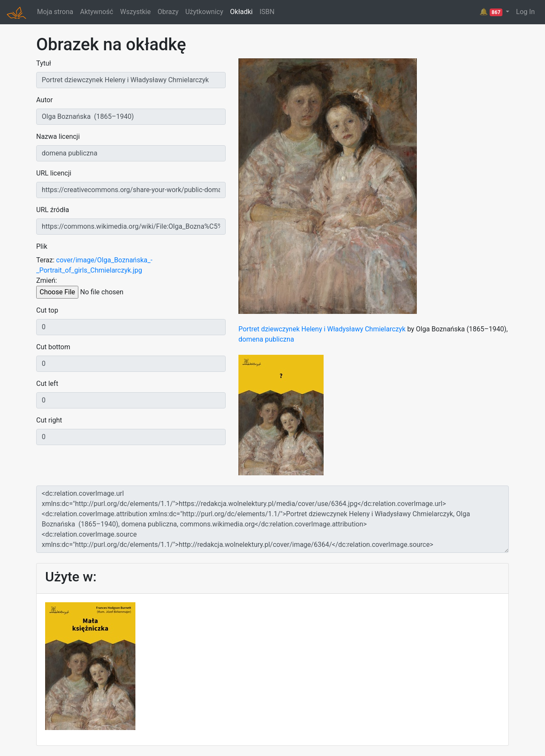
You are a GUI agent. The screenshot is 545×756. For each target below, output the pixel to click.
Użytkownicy (204, 12)
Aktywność (97, 12)
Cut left (47, 384)
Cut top (47, 310)
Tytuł (44, 63)
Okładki (241, 12)
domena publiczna (266, 339)
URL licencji (54, 173)
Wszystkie (135, 12)
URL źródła (53, 210)
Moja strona (55, 12)
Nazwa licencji (58, 137)
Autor (44, 100)
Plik (42, 246)
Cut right (49, 420)
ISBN (267, 12)
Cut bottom (53, 347)
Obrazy (168, 12)
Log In (525, 12)
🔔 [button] (492, 12)
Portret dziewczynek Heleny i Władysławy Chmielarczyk (322, 329)
